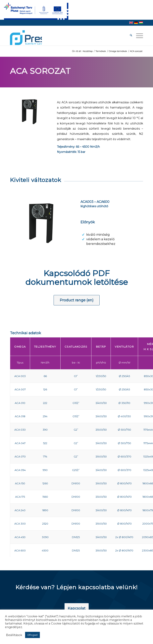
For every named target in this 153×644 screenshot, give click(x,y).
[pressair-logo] (26, 38)
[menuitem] (129, 36)
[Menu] (138, 36)
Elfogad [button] (32, 635)
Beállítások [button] (14, 635)
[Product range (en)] (77, 300)
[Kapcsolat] (77, 609)
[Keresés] (129, 36)
